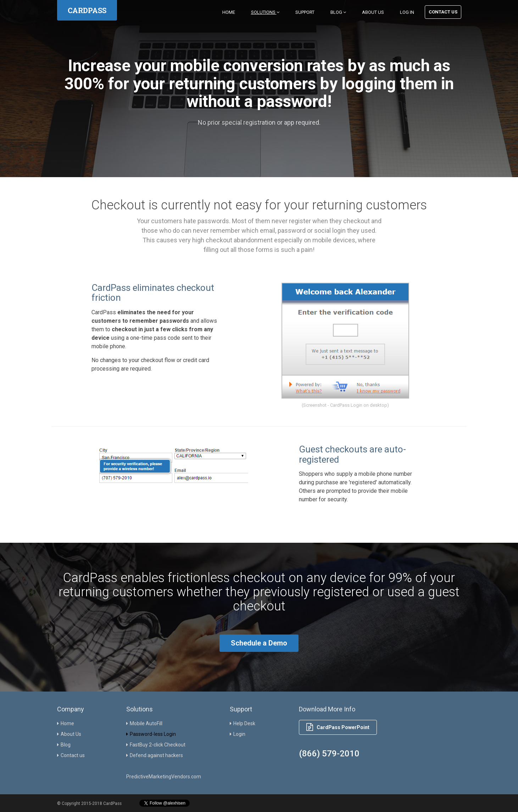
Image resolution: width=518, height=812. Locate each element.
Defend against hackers (155, 755)
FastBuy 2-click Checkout (156, 745)
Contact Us (443, 12)
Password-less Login (151, 734)
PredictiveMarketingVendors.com (164, 777)
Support (305, 12)
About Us (373, 12)
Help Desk (243, 723)
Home (229, 12)
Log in (407, 12)
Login (238, 734)
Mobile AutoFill (144, 723)
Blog (338, 12)
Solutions (265, 12)
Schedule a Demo (259, 643)
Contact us (71, 755)
